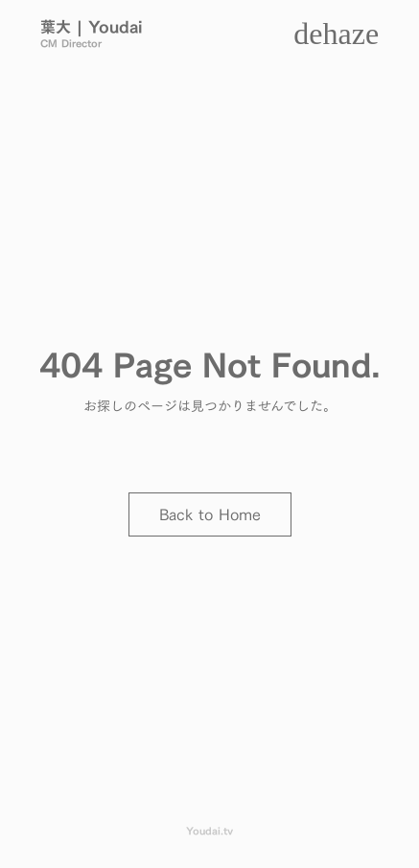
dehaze (336, 34)
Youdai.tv (209, 832)
